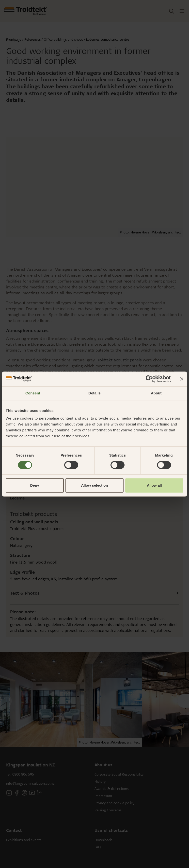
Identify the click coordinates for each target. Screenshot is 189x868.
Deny (35, 485)
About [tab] (156, 393)
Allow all (154, 485)
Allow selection (94, 485)
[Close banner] (182, 379)
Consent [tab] (33, 393)
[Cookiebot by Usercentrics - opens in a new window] (149, 379)
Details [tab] (94, 393)
